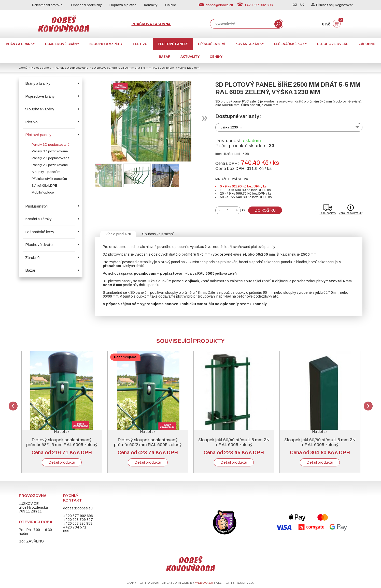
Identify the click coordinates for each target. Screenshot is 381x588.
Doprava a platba (123, 5)
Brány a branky (20, 44)
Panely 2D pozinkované (50, 165)
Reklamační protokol (48, 5)
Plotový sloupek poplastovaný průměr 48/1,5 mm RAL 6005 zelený (62, 442)
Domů (23, 68)
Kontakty (151, 5)
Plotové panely (173, 44)
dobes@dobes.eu (219, 5)
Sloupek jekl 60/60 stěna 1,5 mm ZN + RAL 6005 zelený (320, 442)
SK (302, 5)
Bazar (165, 57)
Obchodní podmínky (86, 5)
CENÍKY (216, 57)
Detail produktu (62, 462)
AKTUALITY (190, 57)
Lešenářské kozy (291, 44)
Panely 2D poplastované (50, 158)
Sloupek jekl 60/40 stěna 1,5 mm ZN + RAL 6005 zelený (234, 442)
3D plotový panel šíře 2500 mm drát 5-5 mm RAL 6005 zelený (133, 68)
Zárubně (367, 44)
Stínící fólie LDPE (44, 186)
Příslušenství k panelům (49, 179)
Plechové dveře (333, 44)
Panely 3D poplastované (72, 68)
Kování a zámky (250, 44)
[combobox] (242, 24)
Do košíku (265, 210)
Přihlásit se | (323, 5)
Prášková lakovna (151, 24)
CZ (295, 5)
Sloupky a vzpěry (106, 44)
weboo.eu (204, 583)
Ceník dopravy (328, 213)
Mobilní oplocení (44, 193)
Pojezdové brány (62, 44)
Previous (13, 406)
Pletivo (140, 44)
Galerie (171, 5)
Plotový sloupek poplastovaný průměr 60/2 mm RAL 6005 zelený (148, 442)
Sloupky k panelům (46, 172)
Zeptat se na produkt (351, 213)
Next (368, 406)
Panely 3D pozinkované (50, 151)
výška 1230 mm (232, 127)
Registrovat (344, 5)
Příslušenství (212, 44)
